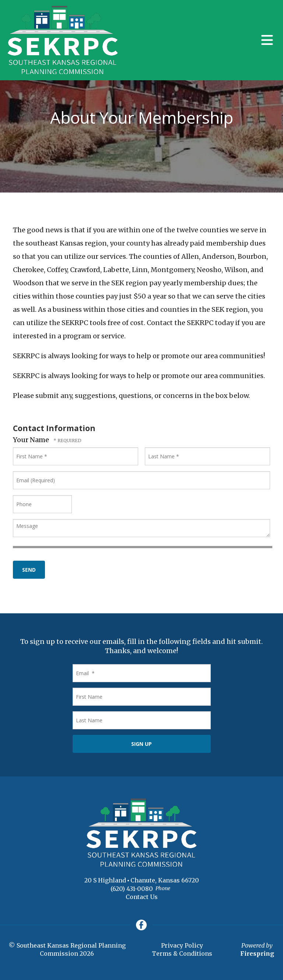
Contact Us (142, 897)
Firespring (257, 954)
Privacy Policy (182, 946)
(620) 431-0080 (132, 889)
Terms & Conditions (182, 954)
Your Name (32, 440)
